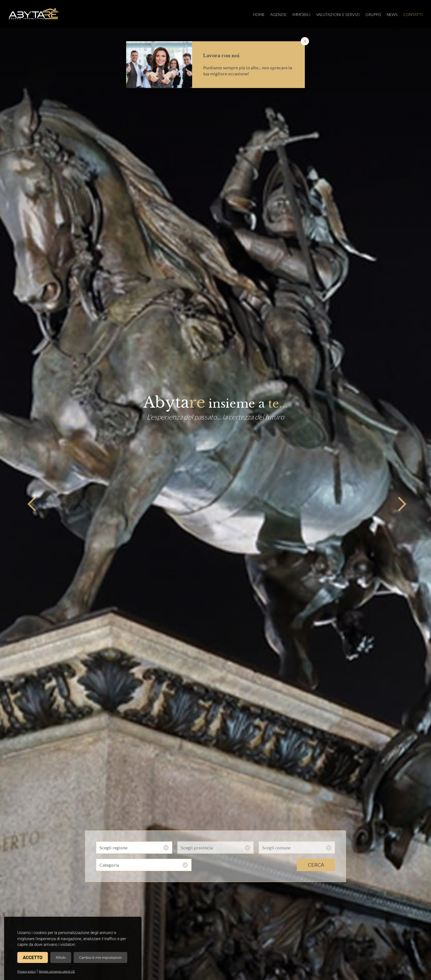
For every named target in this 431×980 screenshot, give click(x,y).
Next (401, 504)
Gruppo (373, 14)
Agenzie (278, 14)
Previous (30, 504)
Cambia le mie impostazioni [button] (100, 958)
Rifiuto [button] (61, 958)
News (392, 14)
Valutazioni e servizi (338, 14)
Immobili (301, 14)
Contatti (413, 14)
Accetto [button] (33, 958)
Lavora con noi (221, 56)
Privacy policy (27, 972)
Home (259, 14)
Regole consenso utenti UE (57, 972)
